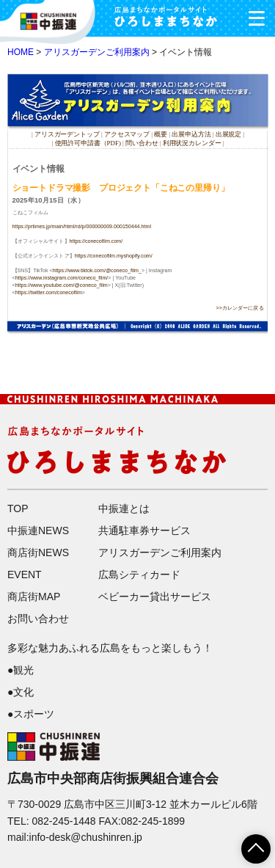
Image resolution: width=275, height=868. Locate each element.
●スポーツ (31, 714)
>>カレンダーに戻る (240, 308)
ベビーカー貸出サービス (155, 597)
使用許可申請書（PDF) (88, 143)
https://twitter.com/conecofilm (49, 292)
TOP (18, 508)
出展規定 (229, 135)
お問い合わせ (38, 619)
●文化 (21, 692)
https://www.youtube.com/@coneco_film (62, 285)
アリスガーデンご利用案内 (97, 52)
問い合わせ (142, 143)
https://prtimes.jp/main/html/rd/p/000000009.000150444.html (82, 227)
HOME (21, 52)
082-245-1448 (63, 821)
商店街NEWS (38, 552)
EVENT (25, 575)
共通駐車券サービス (144, 530)
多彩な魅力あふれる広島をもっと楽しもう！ (110, 648)
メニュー (252, 14)
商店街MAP (34, 597)
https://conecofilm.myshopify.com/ (114, 256)
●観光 (21, 670)
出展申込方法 (191, 135)
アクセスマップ (128, 135)
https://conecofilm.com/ (96, 241)
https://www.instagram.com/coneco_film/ (62, 277)
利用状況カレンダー (192, 143)
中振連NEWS (38, 530)
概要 (161, 135)
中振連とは (124, 508)
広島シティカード (139, 575)
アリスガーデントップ (67, 135)
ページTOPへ (247, 844)
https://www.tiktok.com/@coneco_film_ (97, 270)
